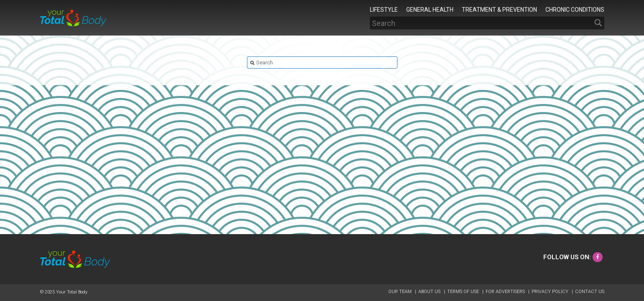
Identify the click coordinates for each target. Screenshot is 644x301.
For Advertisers (506, 292)
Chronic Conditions (575, 9)
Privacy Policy (551, 292)
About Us (430, 292)
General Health (430, 9)
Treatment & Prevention (499, 9)
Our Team (401, 292)
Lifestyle (384, 9)
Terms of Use (464, 292)
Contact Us (590, 292)
